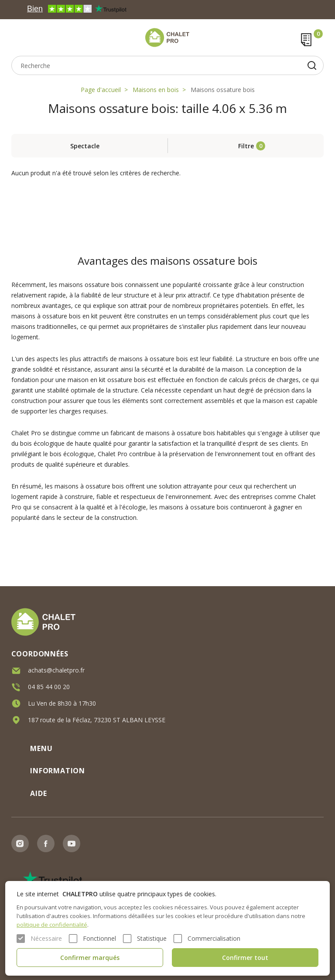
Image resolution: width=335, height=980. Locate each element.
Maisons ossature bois (223, 90)
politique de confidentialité (52, 925)
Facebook (46, 843)
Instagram (20, 843)
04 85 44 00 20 (49, 686)
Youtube (72, 843)
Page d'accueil (101, 90)
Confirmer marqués (90, 958)
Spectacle (85, 146)
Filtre (246, 146)
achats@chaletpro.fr (56, 670)
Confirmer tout (245, 958)
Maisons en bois (156, 90)
